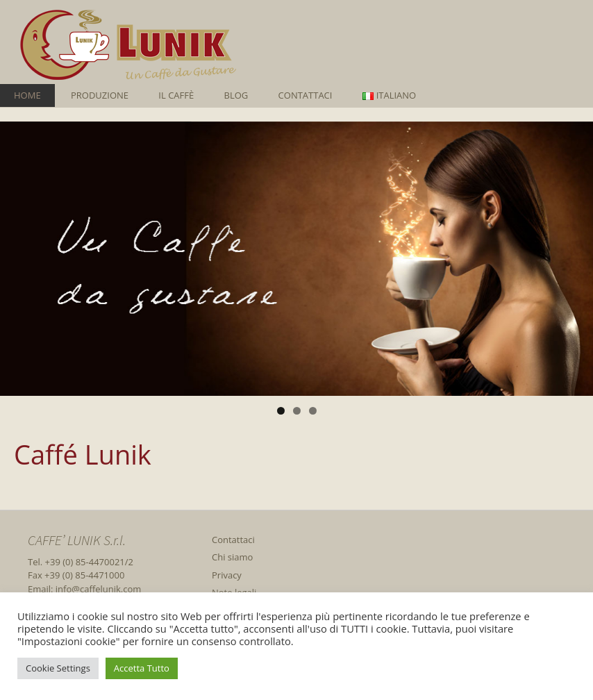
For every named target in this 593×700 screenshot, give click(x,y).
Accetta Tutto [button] (142, 668)
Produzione (100, 95)
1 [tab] (281, 411)
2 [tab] (297, 411)
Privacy (227, 575)
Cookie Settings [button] (58, 668)
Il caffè (176, 95)
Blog (236, 95)
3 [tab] (313, 411)
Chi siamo (232, 557)
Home (27, 95)
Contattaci (306, 95)
